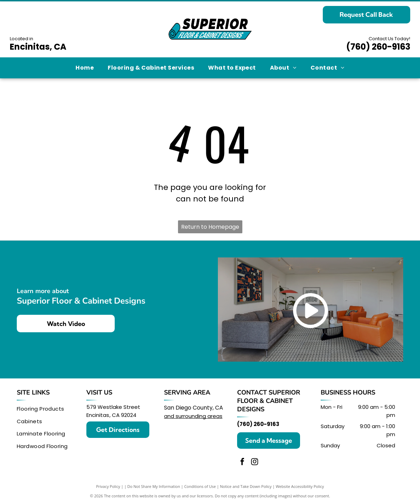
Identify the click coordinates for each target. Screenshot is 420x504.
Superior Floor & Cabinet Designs (269, 401)
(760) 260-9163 (378, 47)
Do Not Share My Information (154, 486)
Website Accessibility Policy (300, 486)
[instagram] (255, 463)
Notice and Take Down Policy (246, 486)
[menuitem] (85, 68)
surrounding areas (199, 416)
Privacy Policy (108, 486)
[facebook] (242, 463)
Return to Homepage (210, 227)
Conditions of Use (200, 486)
